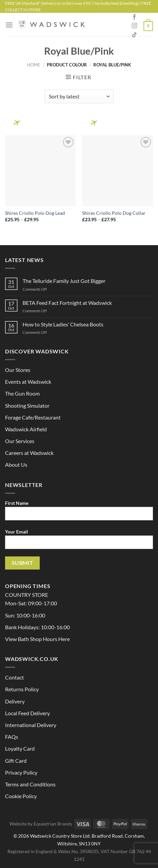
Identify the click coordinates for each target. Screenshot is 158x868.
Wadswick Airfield (26, 429)
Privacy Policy (21, 772)
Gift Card (16, 761)
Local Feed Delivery (27, 713)
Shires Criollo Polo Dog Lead (35, 213)
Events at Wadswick (28, 382)
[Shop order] (79, 96)
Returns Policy (22, 689)
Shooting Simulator (27, 406)
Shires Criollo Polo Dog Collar (114, 213)
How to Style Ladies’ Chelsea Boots (63, 324)
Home (34, 65)
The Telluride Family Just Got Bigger (64, 281)
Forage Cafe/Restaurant (33, 417)
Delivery (15, 701)
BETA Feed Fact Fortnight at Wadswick (67, 303)
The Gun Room (22, 393)
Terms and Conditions (30, 784)
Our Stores (18, 370)
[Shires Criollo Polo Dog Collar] (118, 171)
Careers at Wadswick (29, 453)
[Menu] (9, 25)
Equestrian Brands (53, 824)
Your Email (79, 542)
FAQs (12, 737)
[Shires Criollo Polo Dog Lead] (40, 171)
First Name (79, 513)
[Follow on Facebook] (134, 17)
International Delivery (31, 725)
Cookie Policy (21, 796)
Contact (14, 677)
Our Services (20, 441)
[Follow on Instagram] (134, 26)
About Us (16, 465)
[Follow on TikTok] (134, 35)
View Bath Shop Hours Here (37, 639)
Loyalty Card (20, 748)
